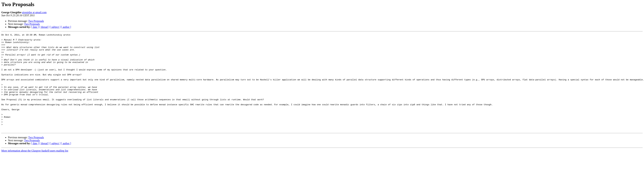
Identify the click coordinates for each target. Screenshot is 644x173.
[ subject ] (55, 27)
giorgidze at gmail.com (34, 12)
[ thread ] (44, 27)
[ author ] (66, 27)
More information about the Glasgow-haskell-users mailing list (35, 170)
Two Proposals (36, 21)
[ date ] (35, 27)
